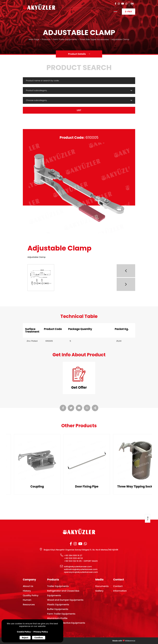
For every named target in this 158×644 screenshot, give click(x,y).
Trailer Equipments (58, 586)
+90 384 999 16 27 (73, 556)
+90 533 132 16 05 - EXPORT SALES (81, 561)
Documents (102, 586)
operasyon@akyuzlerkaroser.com (81, 572)
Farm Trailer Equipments (65, 39)
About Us (28, 586)
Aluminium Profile (57, 618)
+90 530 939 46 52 (74, 558)
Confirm (39, 638)
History (27, 591)
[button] (126, 271)
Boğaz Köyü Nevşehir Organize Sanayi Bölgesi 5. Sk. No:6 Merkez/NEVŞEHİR (81, 550)
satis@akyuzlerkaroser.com (78, 567)
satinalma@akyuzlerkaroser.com (81, 569)
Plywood (52, 627)
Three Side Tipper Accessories (94, 39)
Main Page (34, 39)
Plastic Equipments (58, 604)
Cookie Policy (24, 632)
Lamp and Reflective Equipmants (66, 623)
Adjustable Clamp (120, 39)
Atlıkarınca (130, 641)
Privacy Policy (41, 632)
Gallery (99, 591)
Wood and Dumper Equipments (65, 600)
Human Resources (29, 602)
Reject (25, 638)
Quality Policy (31, 595)
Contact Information (120, 588)
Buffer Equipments (58, 609)
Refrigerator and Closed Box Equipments (63, 593)
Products (46, 39)
